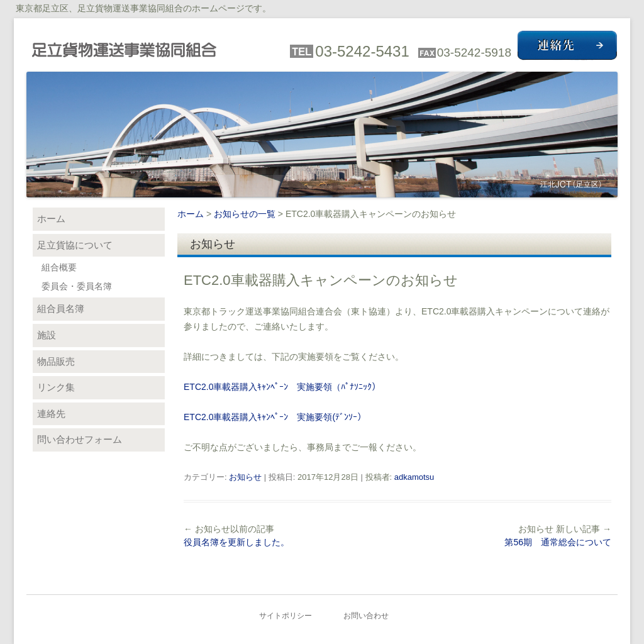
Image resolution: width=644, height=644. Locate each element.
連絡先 (51, 414)
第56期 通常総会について (558, 542)
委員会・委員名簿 (77, 286)
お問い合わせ (366, 616)
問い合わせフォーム (80, 439)
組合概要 (59, 267)
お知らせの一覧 (245, 214)
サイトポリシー (286, 616)
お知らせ (245, 477)
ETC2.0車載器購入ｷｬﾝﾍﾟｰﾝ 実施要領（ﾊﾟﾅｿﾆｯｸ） (282, 387)
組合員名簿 (61, 308)
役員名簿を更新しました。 (236, 542)
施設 (47, 335)
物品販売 (56, 361)
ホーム (191, 214)
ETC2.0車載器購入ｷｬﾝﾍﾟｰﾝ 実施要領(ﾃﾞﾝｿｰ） (275, 417)
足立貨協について (75, 245)
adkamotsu (414, 477)
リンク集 (56, 387)
